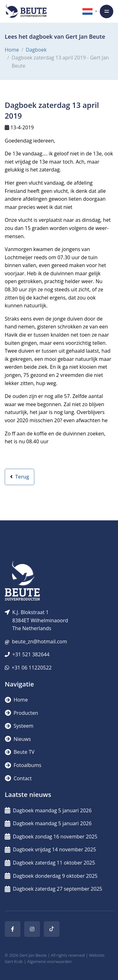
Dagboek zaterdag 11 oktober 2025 (50, 863)
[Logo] (26, 11)
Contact (18, 778)
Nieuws (18, 739)
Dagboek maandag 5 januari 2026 (48, 810)
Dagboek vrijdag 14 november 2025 (50, 849)
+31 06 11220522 (32, 668)
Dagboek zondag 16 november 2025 (51, 837)
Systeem (19, 726)
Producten (21, 713)
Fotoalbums (23, 765)
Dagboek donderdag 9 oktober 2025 (51, 876)
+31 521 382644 (31, 654)
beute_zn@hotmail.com (39, 641)
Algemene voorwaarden (49, 961)
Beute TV (20, 752)
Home (12, 50)
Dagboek (36, 50)
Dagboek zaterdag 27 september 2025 (53, 889)
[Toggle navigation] (107, 11)
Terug (20, 477)
